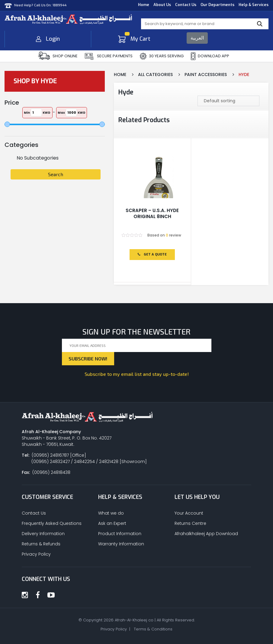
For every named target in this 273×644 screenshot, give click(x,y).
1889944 (59, 5)
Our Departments (217, 5)
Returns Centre (190, 523)
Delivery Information (43, 534)
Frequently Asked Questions (52, 523)
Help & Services (254, 5)
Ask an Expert (112, 523)
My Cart (134, 39)
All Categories (155, 75)
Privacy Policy (36, 554)
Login (48, 39)
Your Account (189, 513)
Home (144, 5)
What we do (111, 513)
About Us (162, 5)
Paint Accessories (206, 75)
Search (56, 174)
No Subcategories (38, 158)
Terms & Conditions (153, 629)
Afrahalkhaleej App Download (206, 534)
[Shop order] (228, 101)
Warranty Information (121, 544)
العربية (197, 38)
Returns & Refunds (41, 544)
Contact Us (186, 5)
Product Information (120, 534)
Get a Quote (152, 254)
